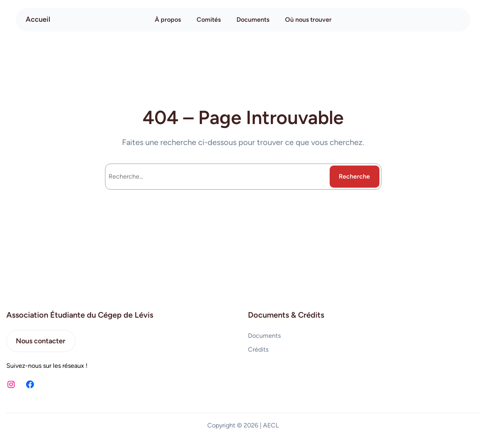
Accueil (38, 19)
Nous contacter (41, 341)
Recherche (354, 176)
